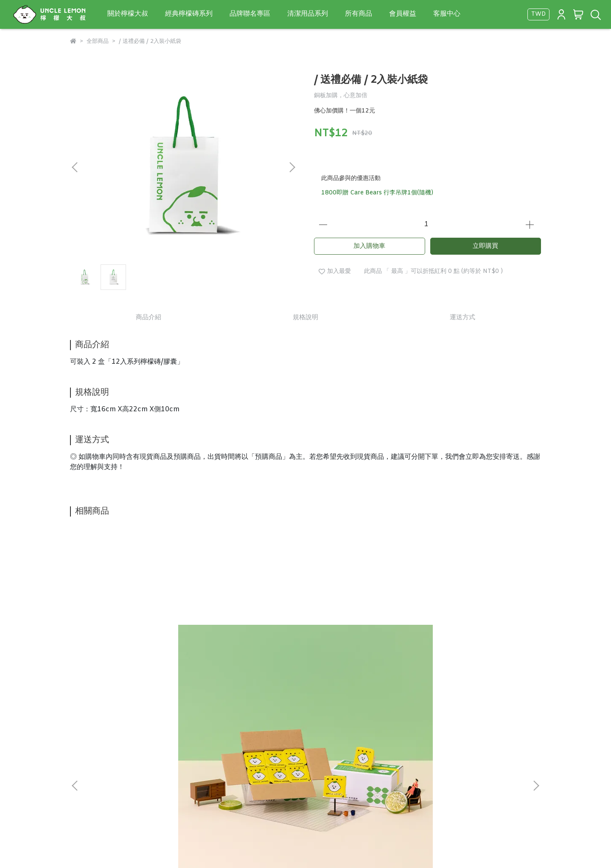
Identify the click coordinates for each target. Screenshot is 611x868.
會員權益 (403, 14)
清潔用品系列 (308, 14)
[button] (292, 167)
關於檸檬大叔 (128, 14)
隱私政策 (116, 775)
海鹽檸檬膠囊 (451, 633)
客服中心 (447, 14)
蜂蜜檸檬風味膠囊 (229, 633)
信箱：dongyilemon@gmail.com (114, 815)
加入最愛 (335, 271)
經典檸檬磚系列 (189, 14)
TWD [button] (538, 14)
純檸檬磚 (101, 633)
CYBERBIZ (358, 847)
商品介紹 (149, 317)
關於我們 (82, 775)
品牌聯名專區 (250, 14)
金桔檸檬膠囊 (336, 633)
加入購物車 (369, 246)
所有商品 (359, 14)
